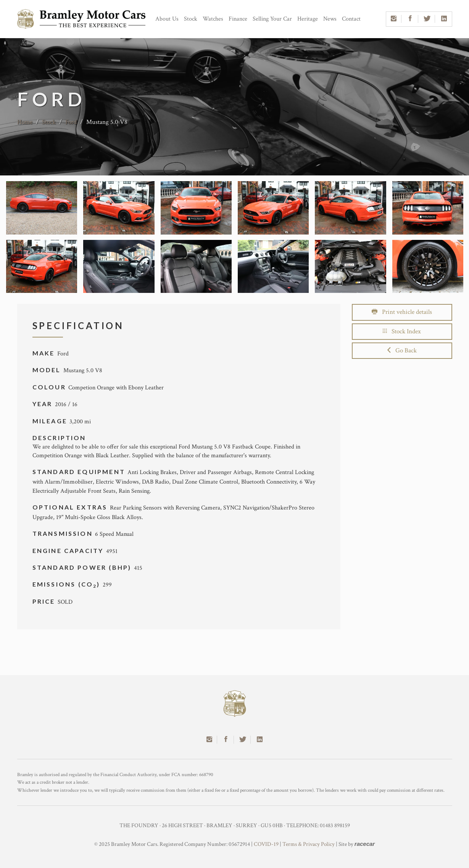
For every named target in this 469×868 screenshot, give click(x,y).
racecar (365, 844)
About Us (167, 19)
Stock (191, 19)
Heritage (308, 19)
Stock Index (402, 331)
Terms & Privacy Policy (309, 844)
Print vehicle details (402, 312)
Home (25, 122)
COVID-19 (266, 844)
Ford (71, 122)
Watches (213, 19)
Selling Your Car (272, 19)
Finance (238, 19)
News (330, 19)
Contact (351, 19)
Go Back (402, 350)
